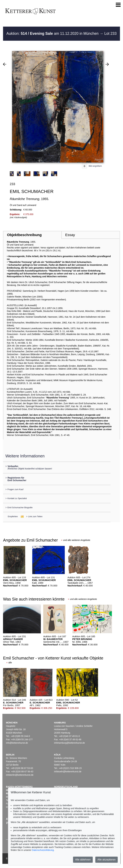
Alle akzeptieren (107, 860)
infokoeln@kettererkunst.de (68, 772)
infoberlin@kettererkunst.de (20, 775)
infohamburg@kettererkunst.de (69, 743)
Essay (70, 235)
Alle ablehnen (83, 860)
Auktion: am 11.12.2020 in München (53, 33)
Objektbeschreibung (24, 235)
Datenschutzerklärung (43, 850)
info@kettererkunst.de (17, 743)
